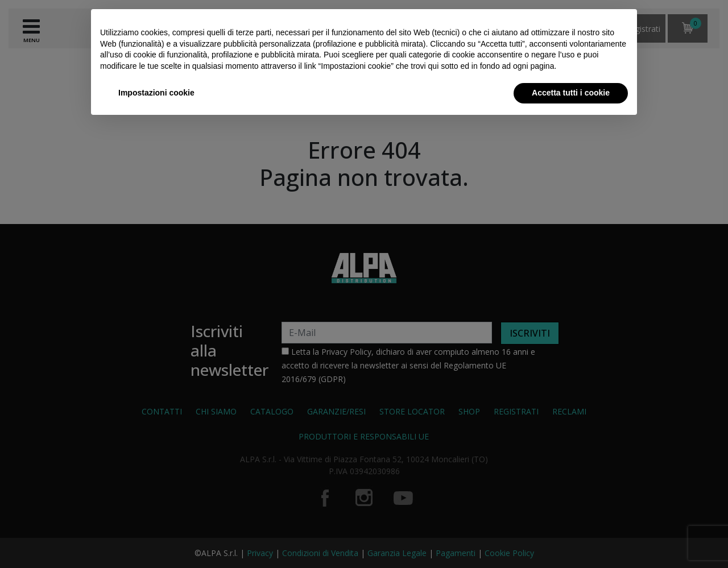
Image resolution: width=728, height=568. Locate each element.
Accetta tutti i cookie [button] (571, 93)
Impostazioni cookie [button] (156, 93)
